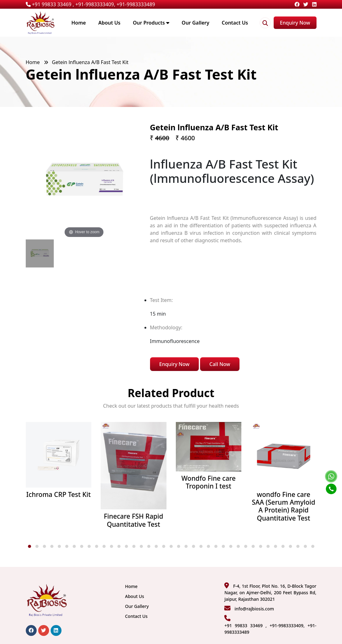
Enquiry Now (295, 23)
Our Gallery (196, 23)
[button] (30, 546)
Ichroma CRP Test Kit (58, 495)
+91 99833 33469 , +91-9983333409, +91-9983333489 (91, 4)
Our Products (151, 23)
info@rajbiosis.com (254, 609)
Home (79, 23)
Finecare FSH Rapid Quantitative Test (133, 520)
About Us (109, 23)
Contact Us (235, 23)
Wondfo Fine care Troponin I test (208, 482)
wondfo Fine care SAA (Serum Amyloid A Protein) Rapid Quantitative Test (284, 506)
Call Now (220, 364)
